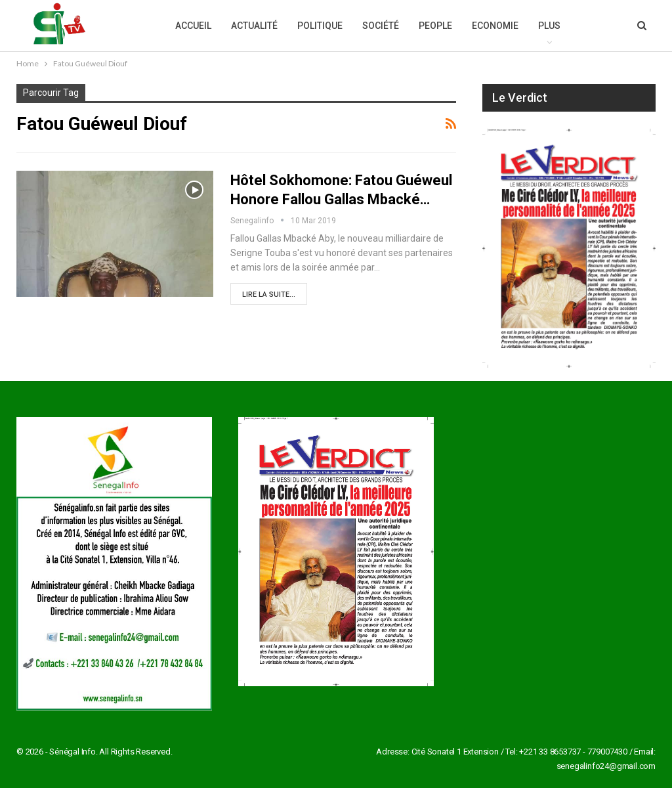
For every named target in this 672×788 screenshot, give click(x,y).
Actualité (254, 26)
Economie (495, 26)
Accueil (193, 26)
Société (381, 26)
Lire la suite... (269, 295)
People (435, 26)
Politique (320, 26)
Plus (549, 26)
